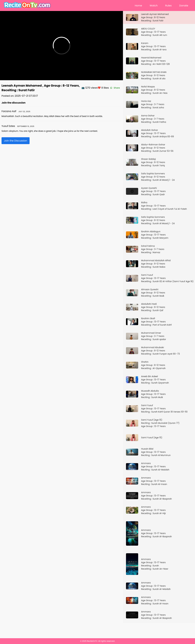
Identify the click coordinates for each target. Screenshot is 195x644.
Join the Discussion (16, 141)
